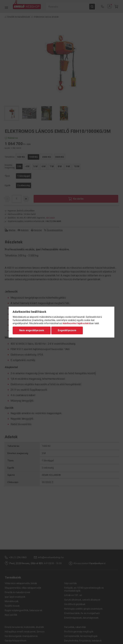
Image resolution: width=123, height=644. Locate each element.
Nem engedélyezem (32, 330)
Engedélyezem (67, 330)
